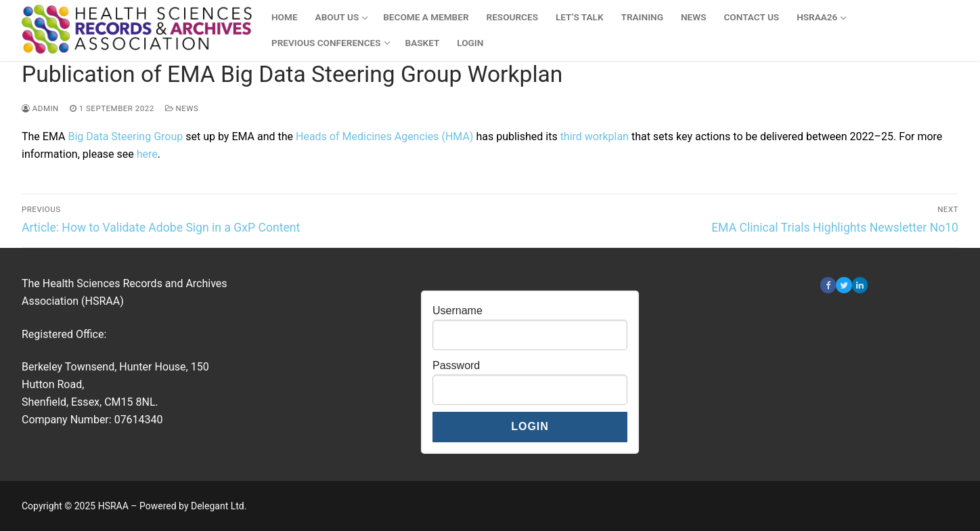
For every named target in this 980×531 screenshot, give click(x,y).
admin (40, 108)
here (147, 154)
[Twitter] (844, 285)
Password (456, 365)
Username (458, 311)
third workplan (595, 136)
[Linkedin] (860, 285)
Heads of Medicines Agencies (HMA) (384, 136)
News (182, 108)
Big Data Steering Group (125, 136)
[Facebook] (828, 285)
